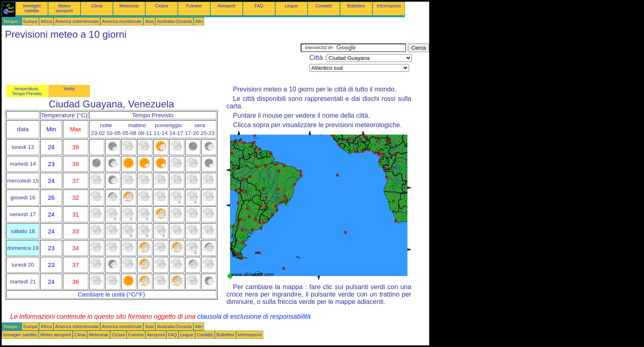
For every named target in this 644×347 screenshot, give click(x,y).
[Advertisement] (151, 62)
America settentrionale (77, 21)
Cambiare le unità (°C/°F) (111, 294)
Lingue (292, 6)
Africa (46, 21)
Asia (149, 21)
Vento (69, 89)
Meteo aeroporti (64, 8)
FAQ (259, 6)
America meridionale (122, 21)
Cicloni (162, 6)
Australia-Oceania (174, 21)
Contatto (324, 6)
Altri (199, 21)
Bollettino (356, 6)
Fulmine (194, 6)
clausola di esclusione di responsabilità (254, 316)
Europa (30, 21)
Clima (97, 6)
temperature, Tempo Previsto (27, 91)
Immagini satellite (32, 8)
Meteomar (129, 6)
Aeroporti (227, 6)
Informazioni (389, 6)
